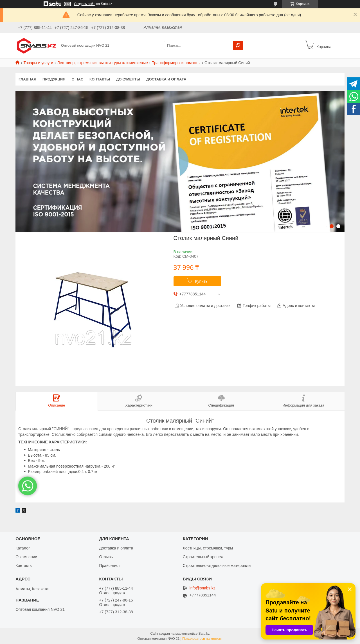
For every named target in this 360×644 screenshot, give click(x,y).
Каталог (23, 548)
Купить (201, 281)
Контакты (100, 79)
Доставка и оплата (166, 79)
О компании (26, 557)
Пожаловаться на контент (202, 639)
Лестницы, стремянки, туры (208, 548)
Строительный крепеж (203, 557)
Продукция (54, 79)
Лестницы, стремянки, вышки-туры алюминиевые (103, 63)
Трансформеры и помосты (176, 63)
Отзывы (106, 557)
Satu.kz (204, 634)
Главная (27, 79)
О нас (78, 79)
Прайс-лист (110, 566)
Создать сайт (84, 4)
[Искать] (238, 46)
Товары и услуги (38, 63)
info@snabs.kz (202, 588)
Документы (128, 79)
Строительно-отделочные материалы (217, 566)
